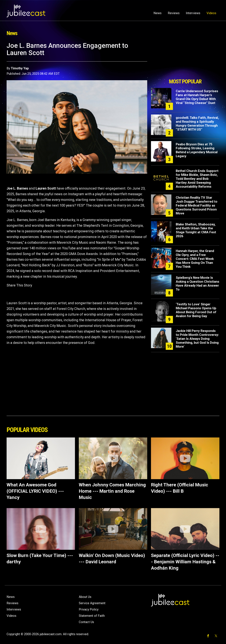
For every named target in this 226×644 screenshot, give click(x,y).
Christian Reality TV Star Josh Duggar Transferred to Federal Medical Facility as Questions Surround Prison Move (197, 205)
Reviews (174, 13)
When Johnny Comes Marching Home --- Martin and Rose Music (112, 491)
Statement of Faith (92, 616)
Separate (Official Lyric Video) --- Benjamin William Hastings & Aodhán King (185, 562)
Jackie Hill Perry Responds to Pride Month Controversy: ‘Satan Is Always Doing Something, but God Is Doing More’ (197, 339)
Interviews (193, 13)
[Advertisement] (185, 59)
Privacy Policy (89, 609)
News (157, 13)
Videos (211, 13)
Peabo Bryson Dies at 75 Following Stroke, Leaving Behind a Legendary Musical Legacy (197, 150)
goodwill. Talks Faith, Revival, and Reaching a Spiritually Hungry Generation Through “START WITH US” (197, 124)
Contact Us (86, 622)
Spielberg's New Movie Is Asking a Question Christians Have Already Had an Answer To (198, 284)
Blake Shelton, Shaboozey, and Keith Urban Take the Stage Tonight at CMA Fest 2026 (196, 230)
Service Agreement (92, 603)
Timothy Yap (20, 68)
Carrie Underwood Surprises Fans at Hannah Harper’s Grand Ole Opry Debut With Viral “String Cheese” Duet (197, 97)
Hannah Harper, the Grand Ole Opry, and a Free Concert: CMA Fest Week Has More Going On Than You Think (195, 259)
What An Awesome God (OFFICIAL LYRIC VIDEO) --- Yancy (35, 491)
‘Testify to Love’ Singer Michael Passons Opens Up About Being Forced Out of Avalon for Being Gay (196, 310)
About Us (85, 597)
